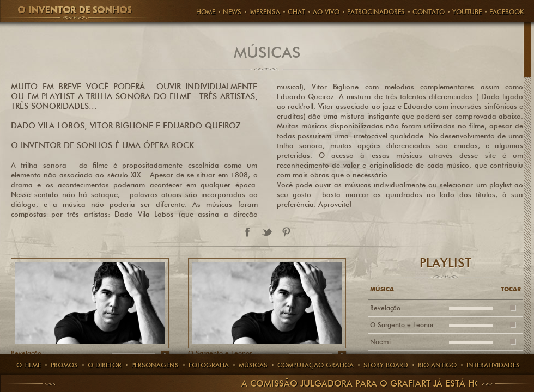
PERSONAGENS (155, 365)
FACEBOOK (506, 12)
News (232, 12)
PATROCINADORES (376, 12)
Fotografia (209, 365)
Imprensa (265, 12)
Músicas (253, 365)
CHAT (296, 12)
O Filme (29, 365)
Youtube (467, 12)
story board (386, 365)
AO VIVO (326, 12)
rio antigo (437, 365)
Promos (64, 365)
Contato (429, 12)
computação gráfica (315, 365)
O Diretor (105, 365)
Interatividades (493, 365)
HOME (206, 12)
